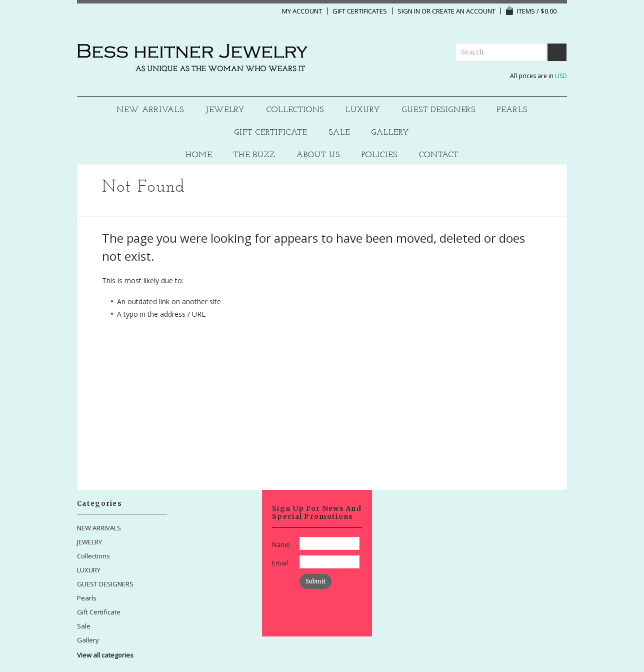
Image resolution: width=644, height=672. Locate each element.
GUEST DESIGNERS (439, 110)
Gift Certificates (360, 11)
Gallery (390, 133)
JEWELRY (225, 110)
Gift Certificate (271, 133)
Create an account (464, 11)
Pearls (512, 110)
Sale (339, 133)
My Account (302, 11)
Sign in (409, 11)
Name (281, 544)
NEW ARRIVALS (150, 110)
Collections (295, 110)
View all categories (105, 655)
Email (280, 563)
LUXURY (363, 110)
